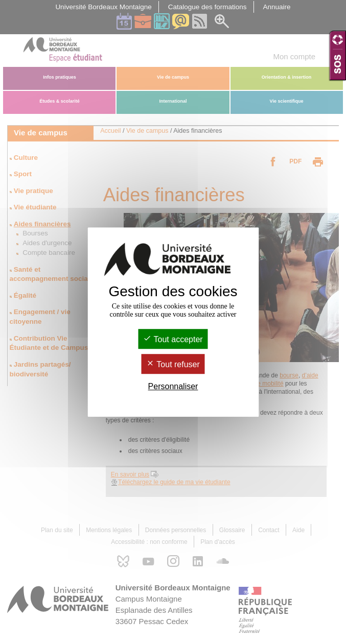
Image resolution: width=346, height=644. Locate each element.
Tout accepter (173, 339)
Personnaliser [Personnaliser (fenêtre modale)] (173, 386)
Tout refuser (173, 364)
